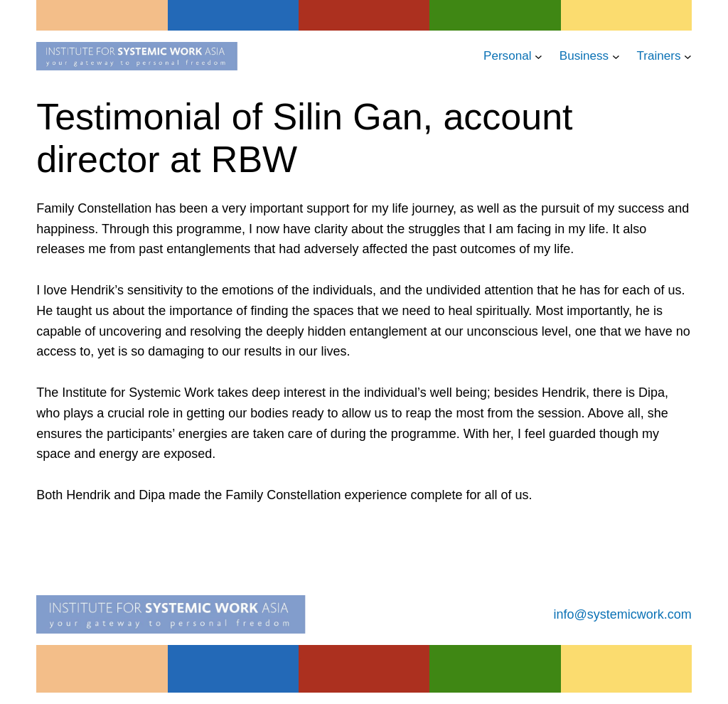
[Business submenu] (616, 57)
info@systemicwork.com (623, 614)
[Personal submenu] (539, 57)
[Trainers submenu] (688, 57)
